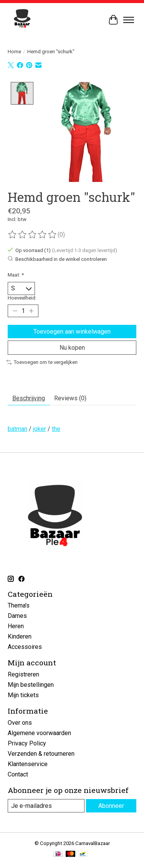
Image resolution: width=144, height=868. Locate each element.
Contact (18, 774)
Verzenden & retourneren (41, 753)
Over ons (20, 722)
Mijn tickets (23, 694)
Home (14, 52)
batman (17, 428)
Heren (16, 625)
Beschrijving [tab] (29, 397)
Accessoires (25, 646)
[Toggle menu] (129, 20)
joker (40, 428)
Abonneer (111, 805)
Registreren (23, 674)
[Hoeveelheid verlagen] (15, 310)
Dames (17, 615)
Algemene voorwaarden (39, 732)
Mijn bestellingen (31, 684)
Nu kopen (72, 347)
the (56, 428)
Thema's (19, 605)
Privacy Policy (27, 743)
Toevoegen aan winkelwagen (72, 331)
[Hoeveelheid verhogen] (31, 310)
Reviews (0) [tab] (70, 397)
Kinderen (20, 636)
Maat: (16, 274)
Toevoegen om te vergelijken (42, 361)
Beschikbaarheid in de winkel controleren (57, 258)
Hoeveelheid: (22, 297)
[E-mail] (46, 805)
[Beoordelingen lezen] (33, 234)
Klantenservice (28, 763)
